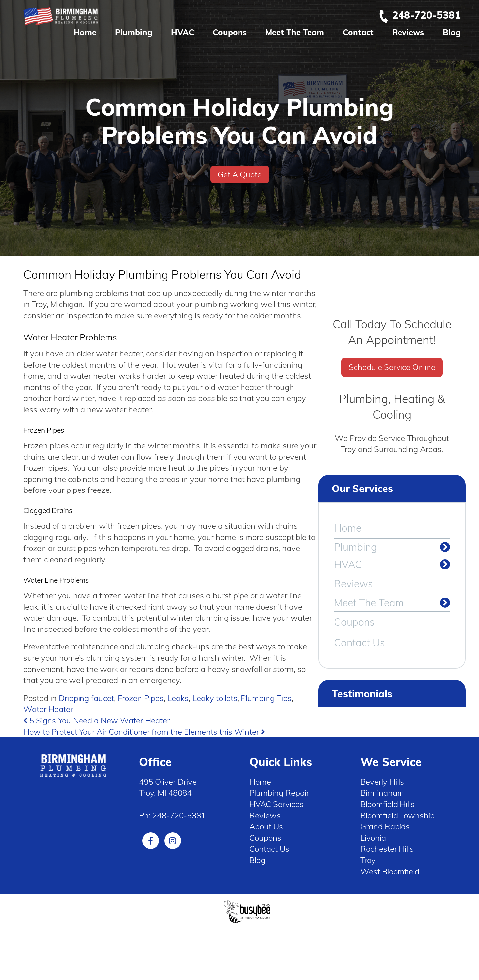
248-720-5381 (419, 15)
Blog (452, 32)
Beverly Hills (382, 782)
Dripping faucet (86, 698)
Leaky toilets (215, 698)
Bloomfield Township (398, 815)
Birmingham (382, 793)
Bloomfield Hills (388, 804)
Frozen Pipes (141, 698)
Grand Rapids (385, 826)
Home (85, 32)
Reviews (408, 32)
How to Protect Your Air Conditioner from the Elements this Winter (144, 732)
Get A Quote (240, 174)
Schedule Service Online (392, 367)
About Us (266, 826)
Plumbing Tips (266, 698)
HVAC (182, 32)
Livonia (373, 838)
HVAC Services (277, 804)
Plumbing (134, 32)
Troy (368, 860)
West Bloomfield (390, 871)
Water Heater (48, 709)
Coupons (230, 32)
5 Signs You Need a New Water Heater (96, 720)
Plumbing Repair (279, 793)
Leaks (178, 698)
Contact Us (359, 643)
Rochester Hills (387, 849)
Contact (358, 32)
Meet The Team (295, 32)
